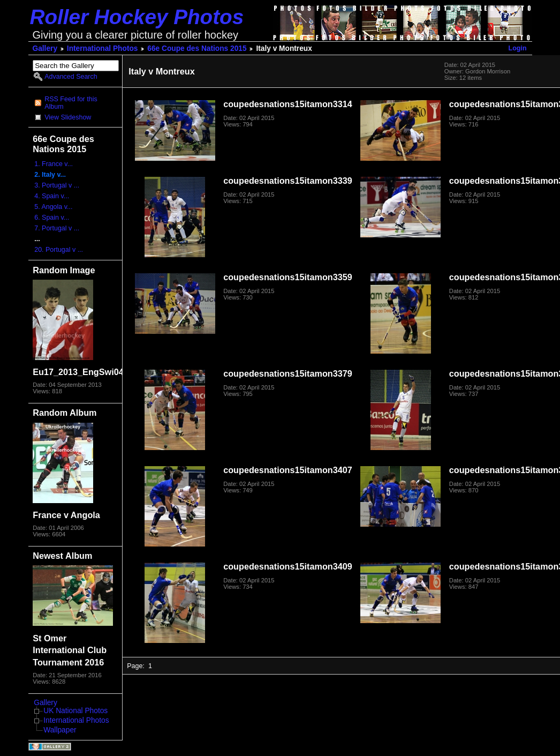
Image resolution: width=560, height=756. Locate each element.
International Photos (103, 48)
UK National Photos (75, 711)
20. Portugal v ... (59, 250)
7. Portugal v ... (57, 228)
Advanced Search (71, 77)
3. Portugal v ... (57, 185)
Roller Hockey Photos (137, 17)
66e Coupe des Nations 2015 (197, 48)
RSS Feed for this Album (71, 103)
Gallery (45, 48)
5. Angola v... (53, 207)
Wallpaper (60, 730)
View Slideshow (68, 117)
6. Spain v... (52, 218)
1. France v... (54, 164)
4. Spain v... (52, 196)
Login (518, 48)
